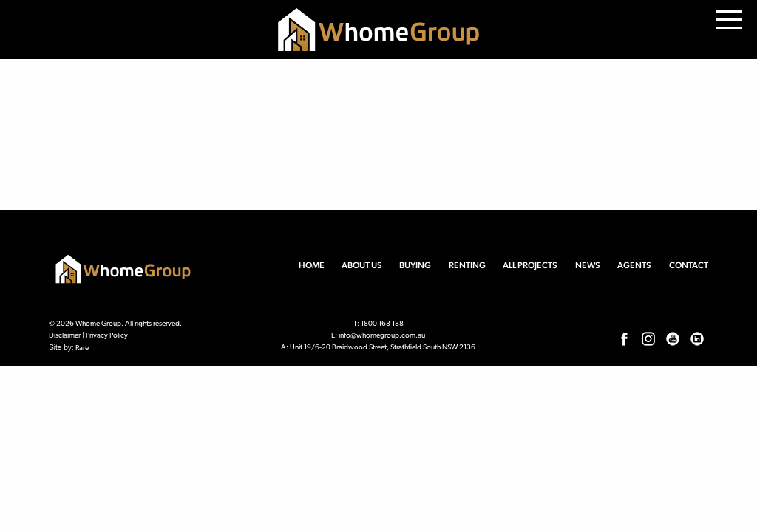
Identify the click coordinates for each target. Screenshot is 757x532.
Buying (415, 265)
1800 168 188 (382, 324)
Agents (634, 265)
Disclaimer (65, 336)
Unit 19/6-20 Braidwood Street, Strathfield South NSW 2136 (383, 348)
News (588, 265)
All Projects (530, 265)
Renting (467, 265)
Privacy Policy (107, 336)
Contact (689, 265)
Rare (82, 348)
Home (312, 265)
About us (362, 265)
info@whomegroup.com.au (382, 336)
